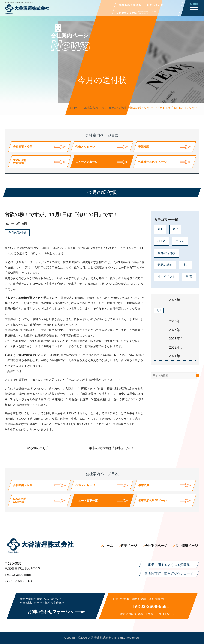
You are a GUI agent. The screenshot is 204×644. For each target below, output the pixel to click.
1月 (159, 310)
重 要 (189, 277)
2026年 (174, 300)
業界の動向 (165, 265)
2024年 (174, 330)
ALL (160, 229)
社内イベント (166, 277)
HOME (75, 108)
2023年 (174, 339)
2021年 (174, 356)
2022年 (174, 347)
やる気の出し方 (38, 448)
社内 (186, 265)
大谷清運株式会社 (100, 638)
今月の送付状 (117, 108)
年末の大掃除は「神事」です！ (111, 448)
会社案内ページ (94, 108)
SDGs (161, 241)
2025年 (174, 321)
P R (175, 229)
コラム (180, 241)
